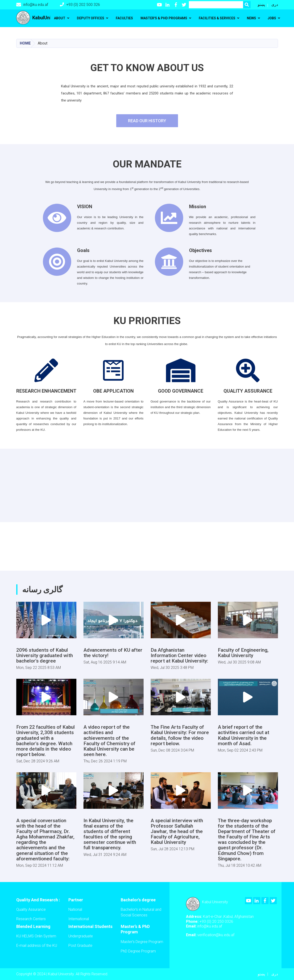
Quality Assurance (31, 909)
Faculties (124, 18)
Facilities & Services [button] (217, 18)
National (75, 909)
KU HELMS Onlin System (36, 936)
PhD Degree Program (138, 951)
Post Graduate (80, 945)
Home (25, 43)
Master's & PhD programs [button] (164, 18)
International (79, 919)
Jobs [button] (272, 18)
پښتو (261, 5)
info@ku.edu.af (32, 5)
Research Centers (31, 919)
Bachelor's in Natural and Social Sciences (141, 912)
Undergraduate (81, 936)
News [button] (251, 18)
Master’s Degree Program (142, 942)
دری (275, 5)
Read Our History (147, 121)
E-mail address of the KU (37, 945)
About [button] (60, 18)
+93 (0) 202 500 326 (80, 5)
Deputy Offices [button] (91, 18)
